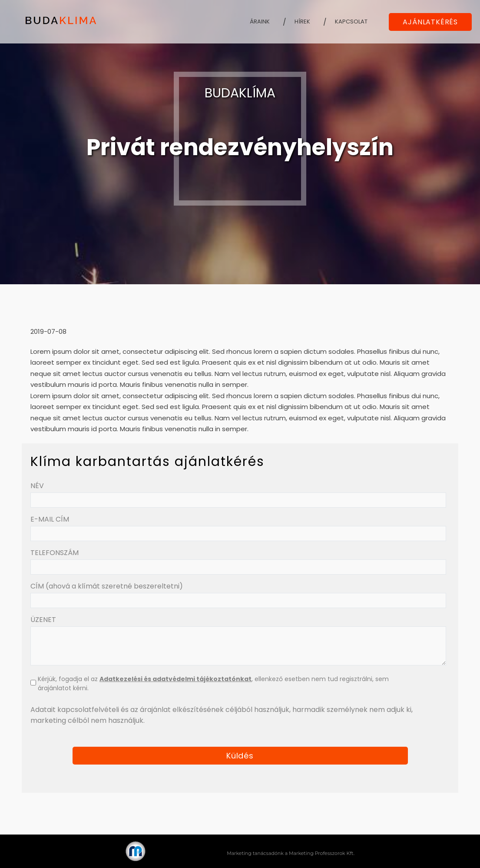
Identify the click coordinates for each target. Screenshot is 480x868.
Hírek (302, 22)
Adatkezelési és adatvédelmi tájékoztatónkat (175, 679)
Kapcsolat (351, 22)
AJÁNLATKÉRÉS (430, 22)
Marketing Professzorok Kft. (322, 853)
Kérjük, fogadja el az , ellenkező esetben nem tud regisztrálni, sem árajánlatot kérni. (213, 683)
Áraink (260, 22)
